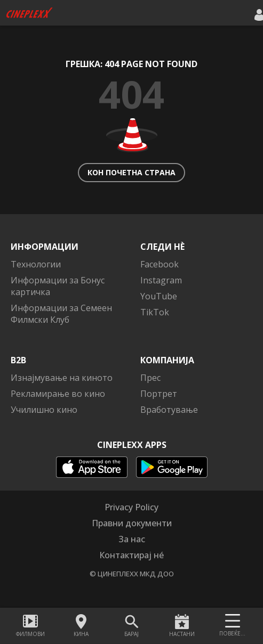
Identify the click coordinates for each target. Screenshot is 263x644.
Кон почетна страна (131, 172)
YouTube (159, 296)
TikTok (155, 312)
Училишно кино (44, 410)
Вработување (169, 410)
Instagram (161, 280)
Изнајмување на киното (62, 378)
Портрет (159, 394)
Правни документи (132, 523)
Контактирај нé (131, 555)
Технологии (36, 264)
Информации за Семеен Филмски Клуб (61, 314)
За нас (132, 539)
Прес (150, 378)
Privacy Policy (131, 507)
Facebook (160, 264)
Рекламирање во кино (58, 394)
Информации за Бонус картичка (58, 286)
